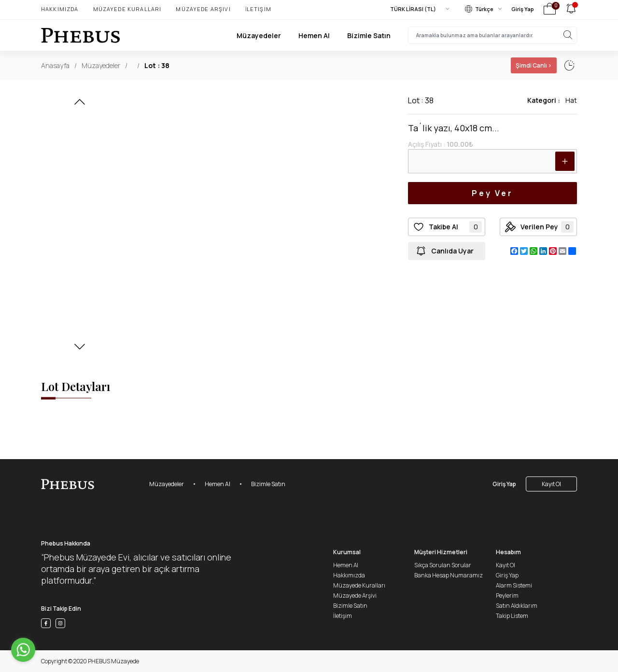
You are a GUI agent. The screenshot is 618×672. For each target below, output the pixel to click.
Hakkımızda (60, 9)
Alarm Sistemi (514, 585)
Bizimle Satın (369, 35)
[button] (80, 105)
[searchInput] (492, 35)
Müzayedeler (259, 35)
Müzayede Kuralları (127, 9)
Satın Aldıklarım (517, 606)
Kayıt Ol (551, 484)
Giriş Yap (523, 9)
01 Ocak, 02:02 (489, 65)
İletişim (258, 9)
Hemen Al (314, 35)
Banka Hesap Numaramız (449, 575)
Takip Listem (512, 616)
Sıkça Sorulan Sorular (443, 565)
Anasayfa (55, 65)
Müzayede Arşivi (203, 9)
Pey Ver (492, 193)
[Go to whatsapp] (23, 650)
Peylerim (507, 595)
